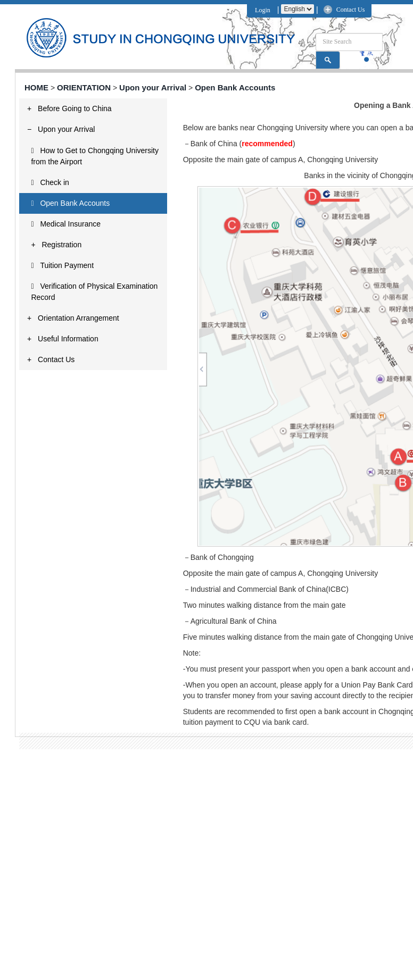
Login (261, 10)
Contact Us (351, 10)
